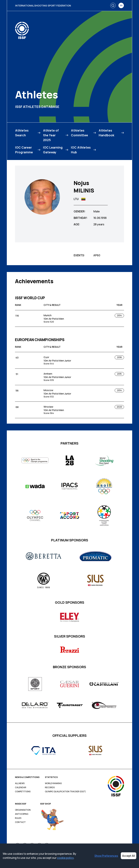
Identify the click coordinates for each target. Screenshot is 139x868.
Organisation (23, 810)
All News (20, 783)
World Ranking (53, 783)
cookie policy (65, 858)
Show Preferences (106, 856)
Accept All (129, 856)
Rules (18, 818)
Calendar (21, 787)
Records (50, 787)
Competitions (23, 792)
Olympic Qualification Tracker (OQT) (65, 792)
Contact (20, 822)
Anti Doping (22, 814)
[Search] (113, 5)
